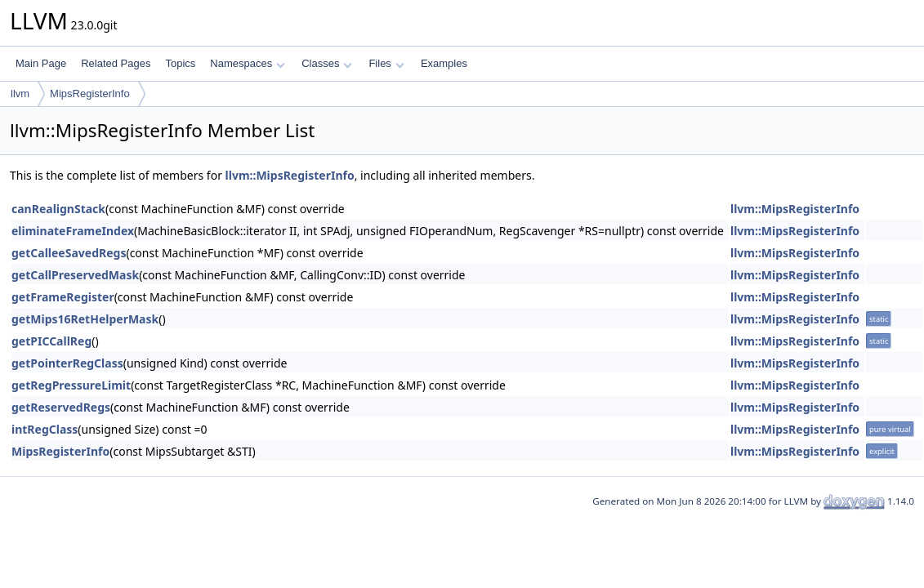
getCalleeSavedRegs (69, 253)
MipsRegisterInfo (90, 94)
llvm (20, 94)
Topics (180, 63)
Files (386, 63)
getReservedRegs (61, 407)
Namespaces (247, 63)
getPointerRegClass (67, 363)
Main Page (41, 63)
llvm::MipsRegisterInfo (290, 175)
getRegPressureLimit (71, 385)
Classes (327, 63)
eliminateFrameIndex (73, 231)
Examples (444, 63)
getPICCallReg (51, 341)
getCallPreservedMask (75, 275)
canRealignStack (58, 209)
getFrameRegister (63, 297)
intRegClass (45, 429)
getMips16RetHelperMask (85, 319)
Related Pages (116, 63)
